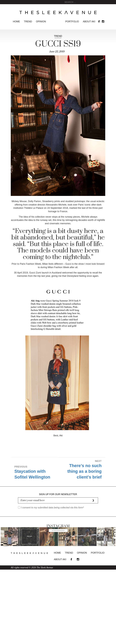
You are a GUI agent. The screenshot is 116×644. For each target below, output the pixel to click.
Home (16, 22)
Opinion (41, 22)
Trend (28, 22)
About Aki (89, 22)
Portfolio (72, 22)
